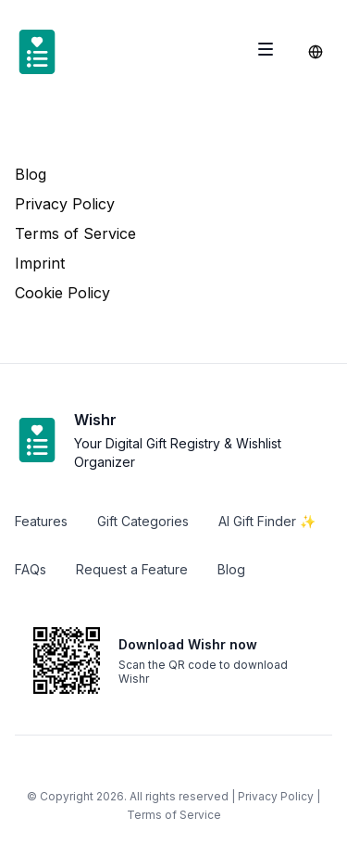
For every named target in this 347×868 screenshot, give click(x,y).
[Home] (37, 52)
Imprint (40, 263)
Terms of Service (75, 233)
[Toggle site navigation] (266, 49)
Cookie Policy (62, 293)
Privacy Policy (65, 204)
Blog (31, 174)
